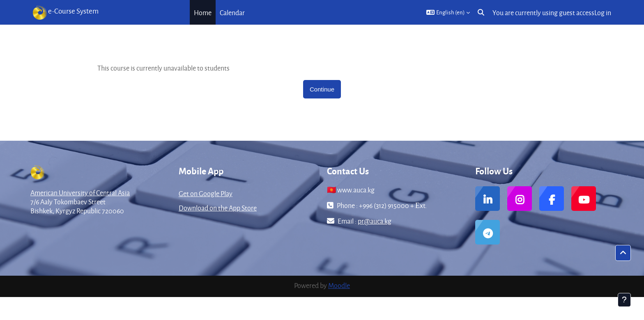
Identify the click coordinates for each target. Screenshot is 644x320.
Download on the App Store (218, 208)
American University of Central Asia (80, 193)
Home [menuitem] (203, 13)
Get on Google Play (206, 193)
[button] (448, 12)
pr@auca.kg (375, 221)
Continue (322, 89)
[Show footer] (624, 300)
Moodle (339, 285)
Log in (603, 13)
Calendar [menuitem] (232, 13)
